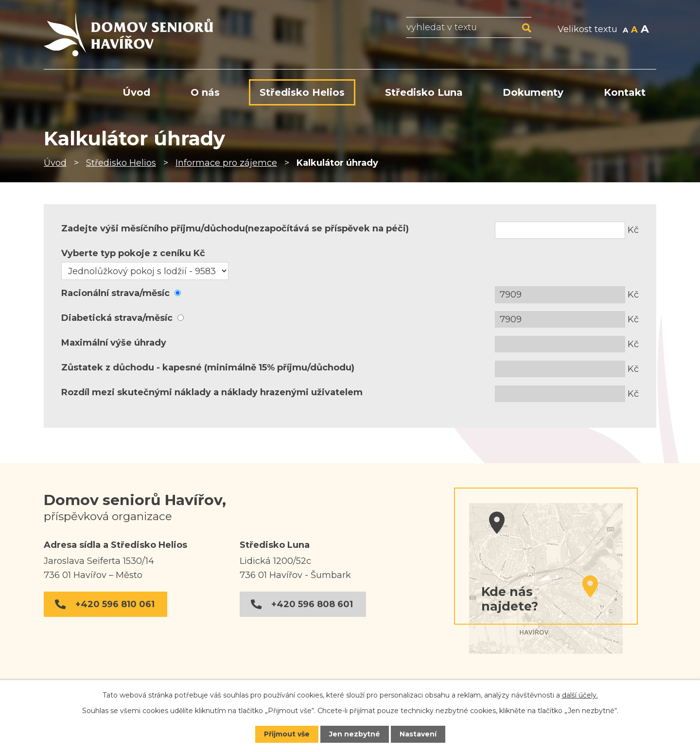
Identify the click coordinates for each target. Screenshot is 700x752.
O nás (205, 92)
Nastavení (418, 734)
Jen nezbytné (355, 734)
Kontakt (625, 92)
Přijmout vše (287, 734)
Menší (625, 30)
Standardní (634, 30)
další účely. (580, 695)
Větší (645, 30)
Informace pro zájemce (226, 163)
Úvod (55, 163)
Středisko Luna (424, 92)
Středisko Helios (121, 163)
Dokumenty (533, 92)
